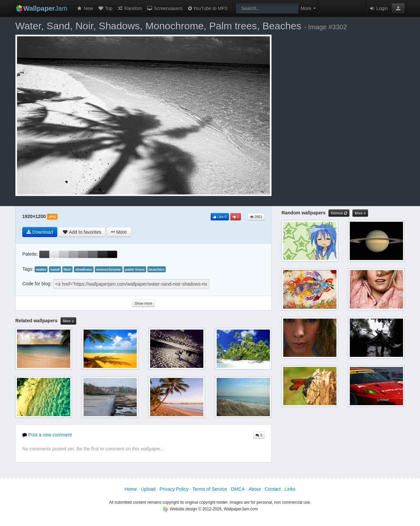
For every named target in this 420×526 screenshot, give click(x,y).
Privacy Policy (174, 489)
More (68, 321)
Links (290, 489)
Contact (273, 489)
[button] (398, 8)
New (85, 8)
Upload (148, 489)
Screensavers (165, 8)
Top (105, 8)
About (255, 489)
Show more (143, 303)
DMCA (238, 489)
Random (130, 8)
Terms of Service (210, 489)
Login (378, 8)
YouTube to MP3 (207, 8)
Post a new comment (47, 435)
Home (131, 489)
